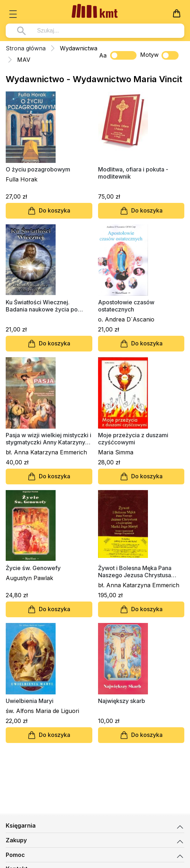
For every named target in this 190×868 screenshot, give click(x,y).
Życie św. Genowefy (33, 568)
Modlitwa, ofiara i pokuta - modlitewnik (133, 173)
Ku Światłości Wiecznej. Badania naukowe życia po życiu (42, 306)
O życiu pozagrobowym (38, 169)
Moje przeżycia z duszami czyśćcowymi (133, 439)
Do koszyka (49, 211)
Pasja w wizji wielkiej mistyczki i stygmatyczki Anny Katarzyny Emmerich (48, 439)
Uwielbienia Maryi (30, 701)
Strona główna (26, 48)
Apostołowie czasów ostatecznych (126, 306)
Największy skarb (122, 701)
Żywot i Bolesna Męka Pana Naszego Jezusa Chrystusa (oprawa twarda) (135, 572)
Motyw (159, 55)
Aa (103, 55)
